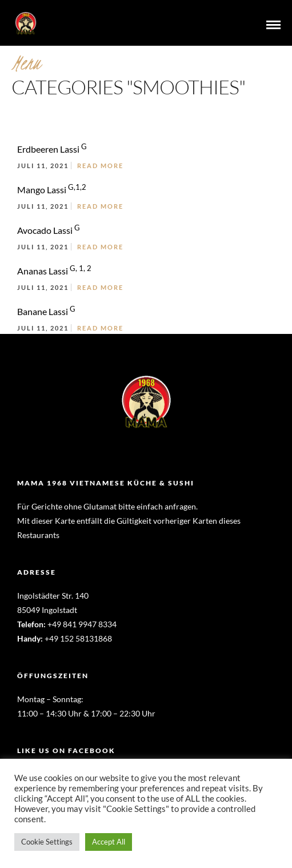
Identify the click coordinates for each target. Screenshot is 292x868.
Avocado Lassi (49, 230)
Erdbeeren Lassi (52, 149)
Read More (100, 166)
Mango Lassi (52, 190)
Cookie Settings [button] (47, 842)
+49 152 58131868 (78, 638)
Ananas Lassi (54, 271)
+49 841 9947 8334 (82, 624)
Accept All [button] (109, 842)
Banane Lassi (46, 311)
